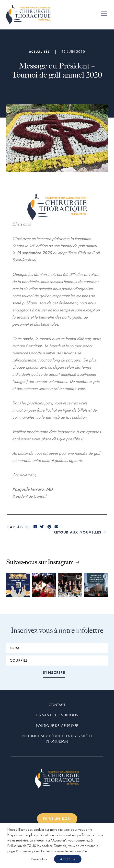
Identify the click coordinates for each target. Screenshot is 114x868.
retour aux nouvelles (80, 532)
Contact (57, 705)
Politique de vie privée (57, 726)
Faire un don (57, 819)
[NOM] (57, 648)
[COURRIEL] (57, 661)
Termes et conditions (57, 715)
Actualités (39, 52)
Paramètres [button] (39, 859)
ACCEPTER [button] (68, 859)
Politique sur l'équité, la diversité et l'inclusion (57, 739)
